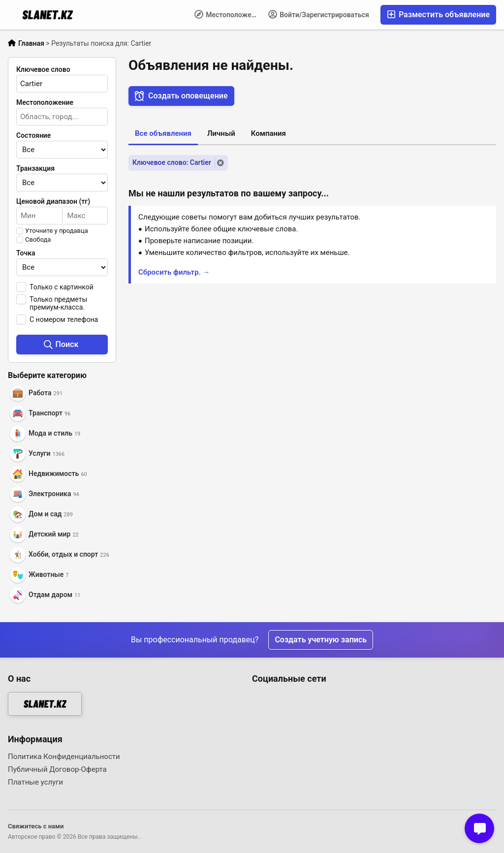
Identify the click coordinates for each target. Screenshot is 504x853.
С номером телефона (64, 319)
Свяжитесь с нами (36, 826)
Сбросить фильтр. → (174, 272)
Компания (268, 133)
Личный (221, 133)
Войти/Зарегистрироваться (319, 14)
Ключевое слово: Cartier (172, 162)
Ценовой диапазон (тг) (53, 201)
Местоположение (229, 14)
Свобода (38, 240)
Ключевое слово (43, 69)
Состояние (33, 135)
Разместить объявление (438, 15)
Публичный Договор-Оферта (57, 769)
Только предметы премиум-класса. (58, 303)
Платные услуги (35, 782)
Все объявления (163, 133)
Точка (26, 253)
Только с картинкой (62, 287)
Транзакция (35, 168)
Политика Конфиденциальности (64, 757)
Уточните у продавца (57, 231)
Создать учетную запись (321, 640)
